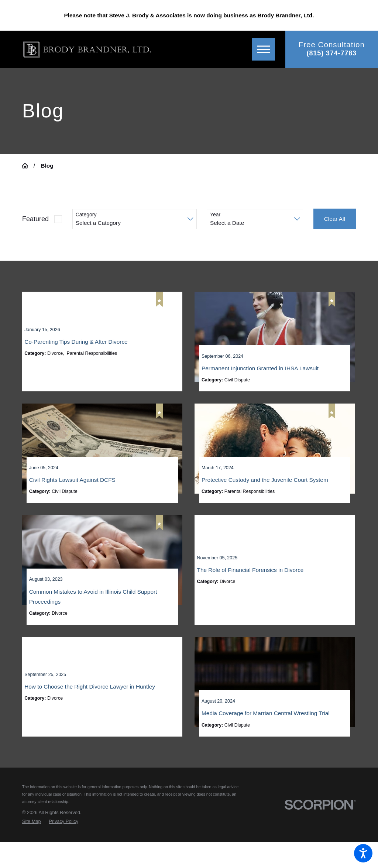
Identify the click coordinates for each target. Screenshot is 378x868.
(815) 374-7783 (332, 53)
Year (215, 215)
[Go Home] (28, 166)
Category (86, 215)
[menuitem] (32, 848)
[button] (363, 853)
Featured (35, 219)
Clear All (335, 219)
